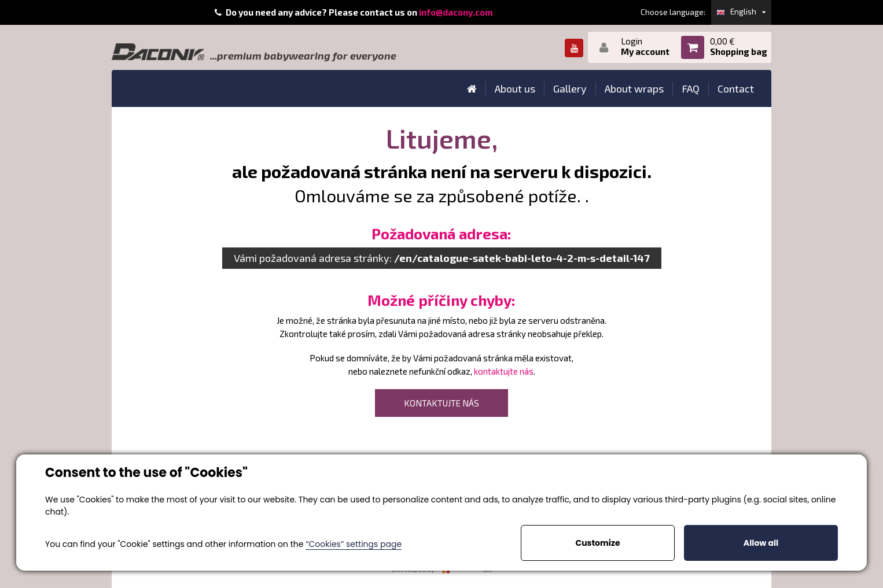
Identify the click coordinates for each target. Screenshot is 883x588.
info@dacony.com (456, 12)
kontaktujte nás (504, 371)
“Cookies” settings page (354, 544)
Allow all (761, 543)
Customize (597, 543)
